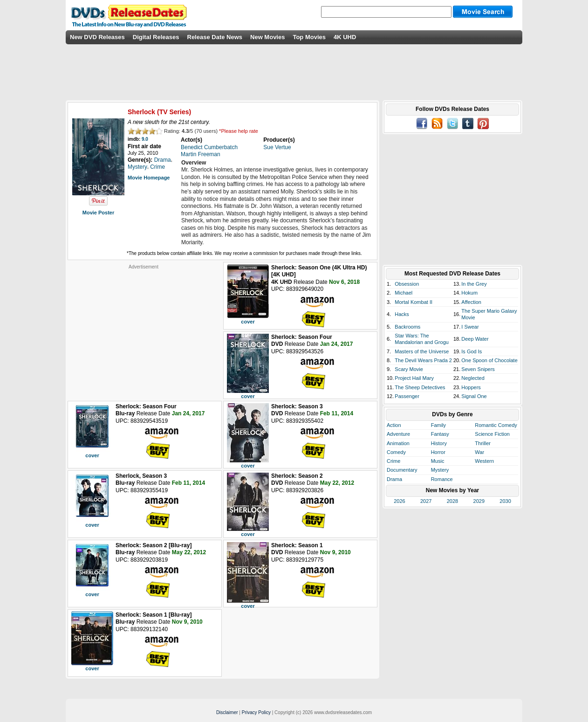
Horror (438, 452)
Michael (403, 293)
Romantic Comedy (496, 425)
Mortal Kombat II (414, 302)
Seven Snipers (478, 369)
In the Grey (474, 284)
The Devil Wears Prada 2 (423, 360)
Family (438, 425)
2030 (505, 501)
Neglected (473, 378)
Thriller (483, 443)
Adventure (398, 434)
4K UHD (345, 37)
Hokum (469, 293)
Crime (393, 461)
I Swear (470, 327)
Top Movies (309, 37)
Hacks (402, 314)
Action (394, 425)
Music (438, 461)
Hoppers (471, 387)
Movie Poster (98, 213)
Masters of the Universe (422, 351)
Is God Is (472, 351)
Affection (471, 302)
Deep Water (475, 339)
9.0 (145, 139)
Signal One (474, 396)
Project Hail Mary (414, 378)
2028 (452, 501)
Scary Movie (409, 369)
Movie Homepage (149, 178)
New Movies (267, 37)
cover (248, 322)
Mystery (440, 470)
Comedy (396, 452)
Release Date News (215, 37)
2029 (479, 501)
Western (484, 461)
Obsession (407, 284)
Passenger (407, 396)
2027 (426, 501)
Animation (398, 443)
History (439, 443)
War (479, 452)
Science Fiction (492, 434)
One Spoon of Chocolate (489, 360)
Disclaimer (227, 712)
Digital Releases (156, 37)
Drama (394, 479)
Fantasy (440, 434)
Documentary (402, 470)
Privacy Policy (256, 712)
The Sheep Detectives (420, 387)
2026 (399, 501)
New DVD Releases (97, 37)
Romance (442, 479)
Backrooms (407, 327)
